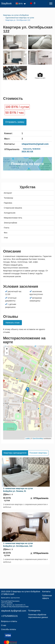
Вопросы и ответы (9, 621)
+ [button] (7, 349)
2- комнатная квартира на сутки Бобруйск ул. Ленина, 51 (18, 490)
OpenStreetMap (38, 438)
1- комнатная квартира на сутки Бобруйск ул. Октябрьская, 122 (18, 545)
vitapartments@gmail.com (35, 144)
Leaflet (28, 438)
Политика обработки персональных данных (38, 616)
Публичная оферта (47, 597)
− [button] (7, 353)
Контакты (46, 592)
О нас (4, 625)
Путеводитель (34, 611)
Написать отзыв (12, 323)
